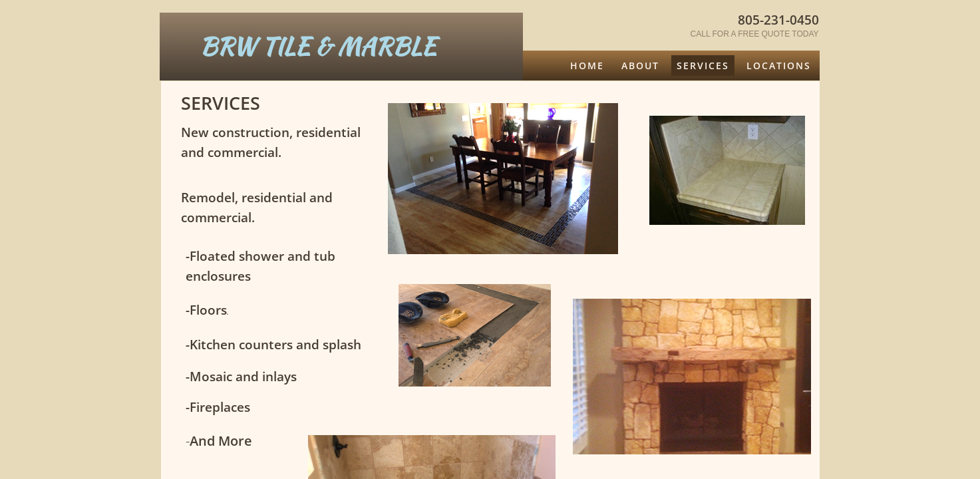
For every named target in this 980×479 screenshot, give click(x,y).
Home (587, 66)
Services (703, 66)
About (640, 66)
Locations (779, 66)
